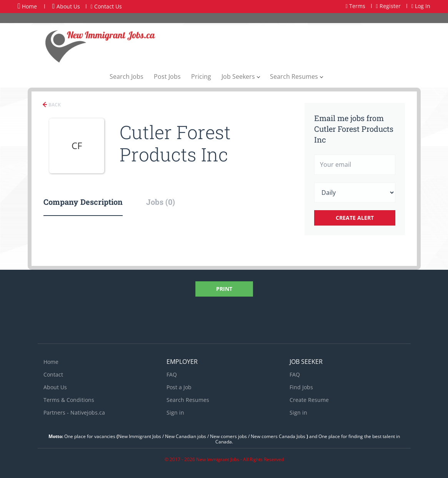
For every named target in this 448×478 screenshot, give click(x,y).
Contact (53, 374)
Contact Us (106, 6)
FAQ (172, 374)
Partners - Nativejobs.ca (74, 412)
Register (388, 6)
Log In (421, 6)
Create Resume (309, 400)
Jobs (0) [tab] (161, 202)
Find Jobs (301, 387)
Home (27, 6)
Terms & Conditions (69, 400)
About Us (66, 6)
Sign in (175, 412)
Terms (356, 6)
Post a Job (179, 387)
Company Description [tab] (83, 202)
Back (54, 105)
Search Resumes (188, 400)
